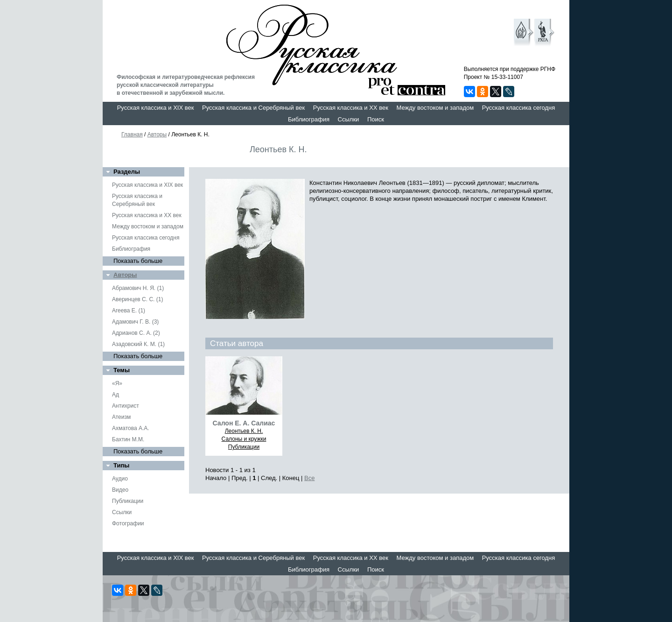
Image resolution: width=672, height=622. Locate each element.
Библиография (309, 119)
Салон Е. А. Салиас (244, 423)
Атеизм (121, 417)
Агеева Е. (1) (129, 311)
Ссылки (349, 119)
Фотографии (128, 523)
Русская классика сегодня (519, 108)
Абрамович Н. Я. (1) (138, 288)
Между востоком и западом (435, 108)
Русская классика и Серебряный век (253, 108)
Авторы (157, 134)
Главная (132, 134)
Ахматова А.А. (131, 428)
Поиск (376, 119)
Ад (115, 395)
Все (309, 478)
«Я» (117, 383)
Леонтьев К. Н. (244, 431)
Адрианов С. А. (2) (136, 333)
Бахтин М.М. (128, 439)
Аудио (120, 479)
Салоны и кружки (244, 439)
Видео (120, 490)
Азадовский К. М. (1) (138, 344)
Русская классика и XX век (351, 108)
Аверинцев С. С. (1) (137, 299)
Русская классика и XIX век (156, 108)
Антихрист (126, 406)
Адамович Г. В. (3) (135, 322)
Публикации (128, 501)
